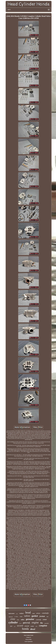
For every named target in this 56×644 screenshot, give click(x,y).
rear (47, 617)
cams (21, 616)
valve (23, 620)
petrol (26, 623)
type (11, 626)
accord (20, 626)
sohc (36, 626)
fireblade (42, 616)
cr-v (20, 623)
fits (42, 623)
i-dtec (16, 617)
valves (27, 616)
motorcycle (11, 617)
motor (34, 614)
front (17, 614)
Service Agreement (29, 642)
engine (35, 622)
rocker (32, 626)
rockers (22, 613)
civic (13, 619)
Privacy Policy (29, 639)
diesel (33, 629)
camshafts (45, 613)
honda (25, 629)
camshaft (38, 620)
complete (43, 626)
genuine (30, 619)
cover (45, 619)
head (28, 612)
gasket (35, 616)
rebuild (27, 626)
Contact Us (29, 637)
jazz (15, 626)
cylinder (13, 622)
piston (38, 613)
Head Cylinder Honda (29, 635)
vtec (18, 620)
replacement (11, 613)
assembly (47, 623)
